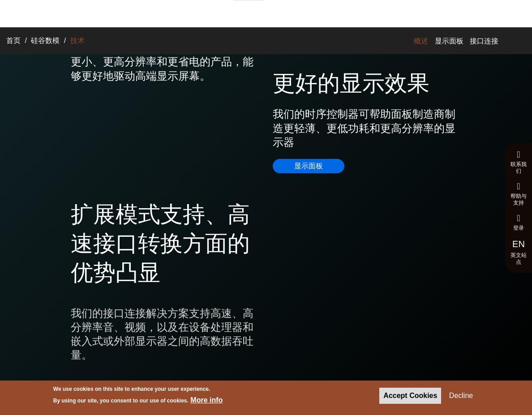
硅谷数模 (45, 41)
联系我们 (519, 162)
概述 (421, 41)
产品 (163, 13)
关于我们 (212, 13)
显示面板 (449, 41)
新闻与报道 (289, 13)
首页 (13, 41)
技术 (184, 13)
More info (206, 401)
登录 (519, 222)
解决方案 (135, 13)
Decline (461, 396)
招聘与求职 (249, 13)
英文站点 (519, 252)
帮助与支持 (519, 194)
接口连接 (484, 41)
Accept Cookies (410, 396)
